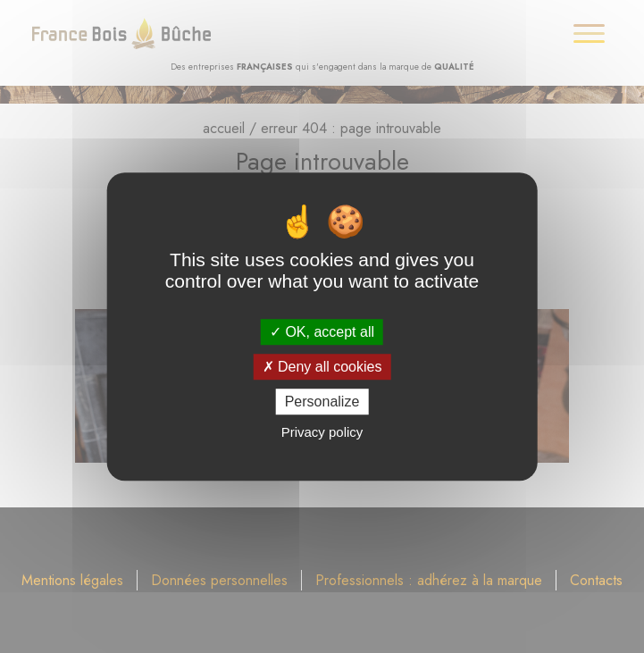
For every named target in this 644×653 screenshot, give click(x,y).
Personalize (322, 402)
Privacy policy (322, 432)
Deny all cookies (322, 367)
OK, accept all (322, 332)
